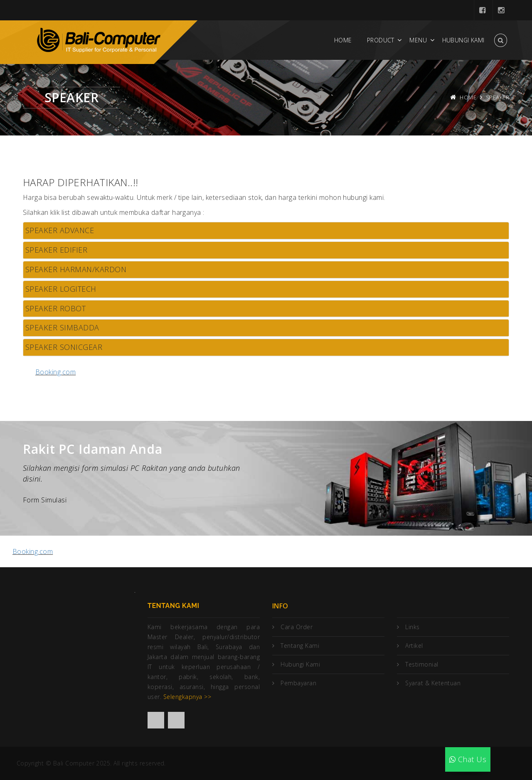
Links (412, 627)
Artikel (414, 646)
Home (343, 40)
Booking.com (55, 372)
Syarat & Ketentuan (433, 683)
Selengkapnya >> (187, 697)
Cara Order (297, 627)
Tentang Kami (300, 646)
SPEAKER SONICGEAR (64, 347)
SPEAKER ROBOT (55, 308)
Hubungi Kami (463, 40)
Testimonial (422, 664)
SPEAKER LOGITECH (61, 289)
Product (381, 40)
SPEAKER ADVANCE (60, 230)
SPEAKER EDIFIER (56, 250)
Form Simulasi (45, 500)
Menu (418, 40)
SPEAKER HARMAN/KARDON (76, 269)
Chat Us (468, 759)
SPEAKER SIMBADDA (62, 327)
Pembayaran (298, 683)
